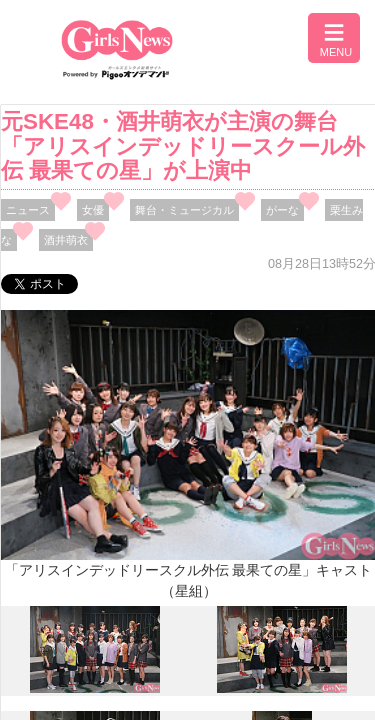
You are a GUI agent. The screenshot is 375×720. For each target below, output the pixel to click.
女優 (93, 210)
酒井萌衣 (66, 240)
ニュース (28, 210)
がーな (282, 210)
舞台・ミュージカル (184, 210)
